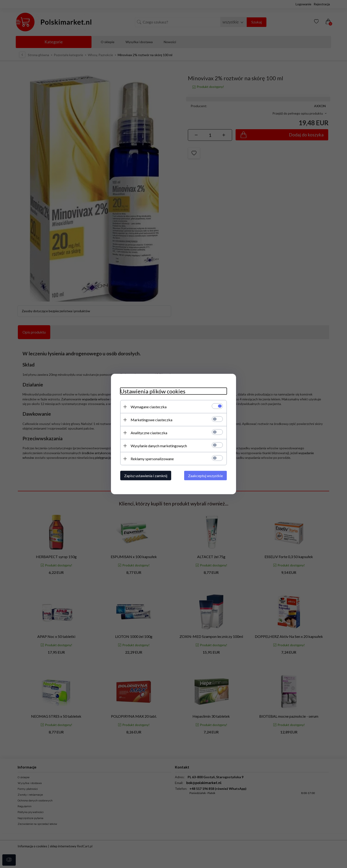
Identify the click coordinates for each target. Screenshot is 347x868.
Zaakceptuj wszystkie (205, 476)
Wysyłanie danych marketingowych (159, 446)
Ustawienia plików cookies (153, 391)
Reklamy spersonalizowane (152, 459)
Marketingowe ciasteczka (151, 420)
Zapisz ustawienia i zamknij (146, 476)
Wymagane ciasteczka (149, 407)
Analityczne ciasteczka (149, 433)
